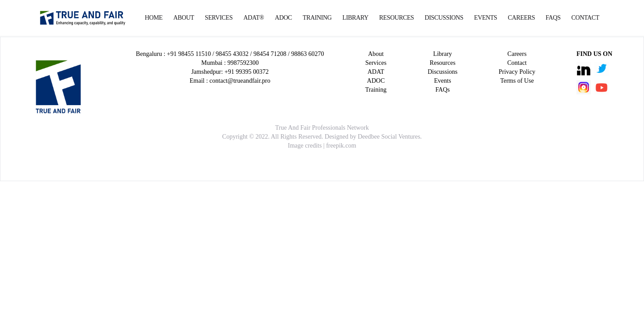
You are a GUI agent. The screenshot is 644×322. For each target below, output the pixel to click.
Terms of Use (517, 81)
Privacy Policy (517, 72)
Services (219, 18)
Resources (397, 18)
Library (356, 18)
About (184, 18)
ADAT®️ (254, 18)
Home (154, 18)
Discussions (444, 18)
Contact (585, 18)
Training (317, 18)
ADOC (283, 18)
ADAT (376, 72)
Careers (522, 18)
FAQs (553, 18)
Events (486, 18)
